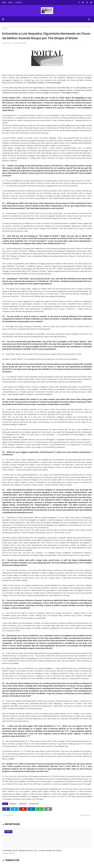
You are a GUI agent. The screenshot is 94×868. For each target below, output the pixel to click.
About (11, 3)
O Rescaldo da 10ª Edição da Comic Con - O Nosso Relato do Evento (32, 851)
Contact (19, 3)
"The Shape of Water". (70, 93)
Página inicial (7, 27)
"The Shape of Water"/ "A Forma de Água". (44, 83)
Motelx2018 (23, 804)
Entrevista (13, 804)
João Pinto (7, 43)
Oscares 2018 (18, 27)
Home (4, 3)
